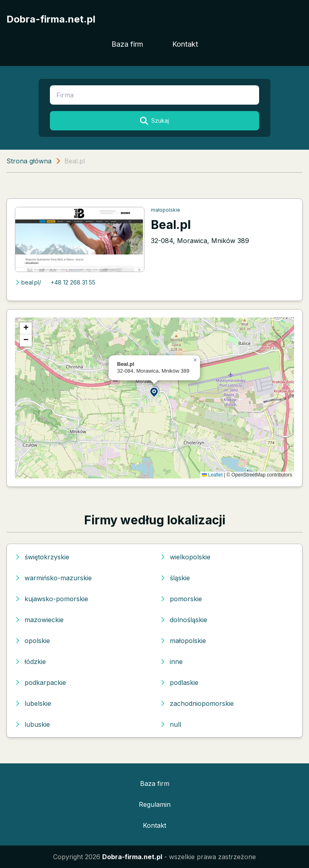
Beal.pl (171, 225)
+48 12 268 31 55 (73, 282)
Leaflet (212, 475)
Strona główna (29, 161)
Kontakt (185, 44)
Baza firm (127, 44)
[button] (154, 392)
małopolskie (166, 210)
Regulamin (155, 804)
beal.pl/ (28, 282)
